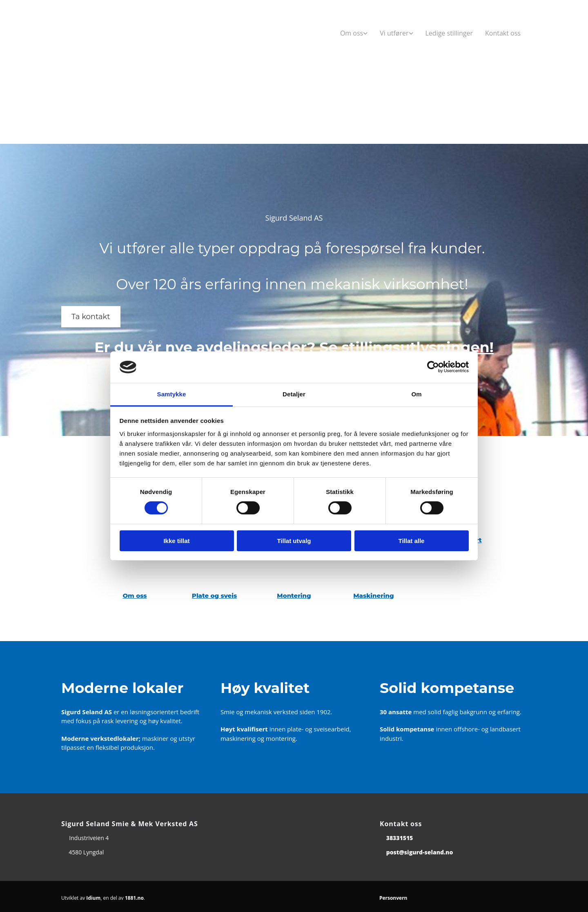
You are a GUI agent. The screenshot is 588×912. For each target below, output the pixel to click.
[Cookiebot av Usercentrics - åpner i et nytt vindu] (433, 367)
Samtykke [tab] (172, 394)
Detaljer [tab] (294, 394)
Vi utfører (394, 33)
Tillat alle (412, 541)
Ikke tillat (176, 541)
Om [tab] (416, 394)
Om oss (352, 33)
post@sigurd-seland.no (420, 852)
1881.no (134, 898)
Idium (93, 898)
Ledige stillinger (449, 33)
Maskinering (373, 596)
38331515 (400, 838)
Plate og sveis (214, 596)
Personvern (393, 898)
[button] (91, 317)
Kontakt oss (503, 33)
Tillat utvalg (294, 541)
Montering (294, 596)
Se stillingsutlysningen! (406, 347)
